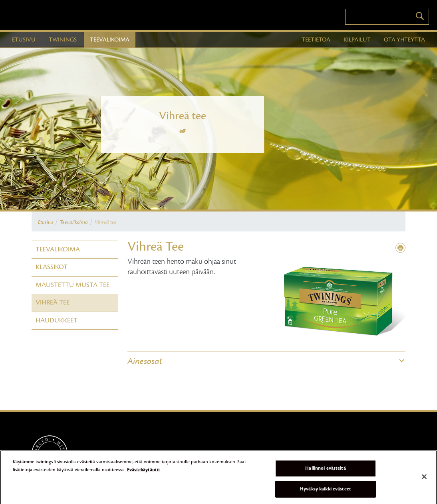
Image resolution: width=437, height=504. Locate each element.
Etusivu (46, 222)
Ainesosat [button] (145, 361)
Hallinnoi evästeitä (325, 470)
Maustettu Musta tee (73, 285)
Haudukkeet (57, 320)
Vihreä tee (106, 222)
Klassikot (52, 267)
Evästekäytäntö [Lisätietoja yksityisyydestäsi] (143, 471)
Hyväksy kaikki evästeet (326, 491)
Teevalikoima (74, 222)
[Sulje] (424, 479)
